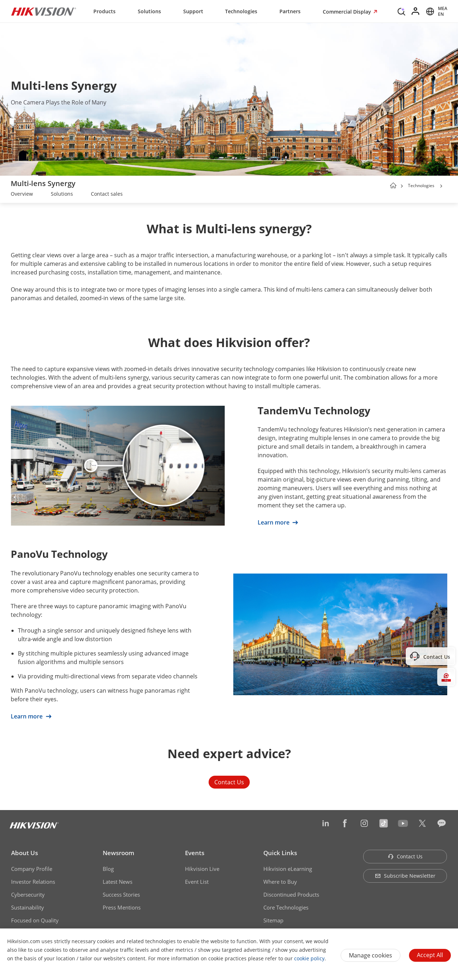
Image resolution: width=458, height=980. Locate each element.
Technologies (241, 11)
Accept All (430, 955)
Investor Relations (33, 882)
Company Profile (32, 869)
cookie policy (309, 958)
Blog (108, 869)
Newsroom (118, 853)
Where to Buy (280, 882)
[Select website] (435, 11)
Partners (290, 11)
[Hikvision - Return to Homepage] (44, 11)
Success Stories (121, 894)
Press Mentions (122, 907)
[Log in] (416, 11)
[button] (441, 186)
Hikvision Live (202, 869)
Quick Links (280, 853)
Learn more (278, 522)
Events (195, 853)
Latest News (118, 882)
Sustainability (28, 907)
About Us (25, 853)
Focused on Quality (35, 920)
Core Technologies (286, 907)
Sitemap (273, 920)
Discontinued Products (291, 894)
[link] (22, 195)
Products (104, 11)
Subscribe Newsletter (405, 876)
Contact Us (229, 782)
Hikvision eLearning (288, 869)
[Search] (401, 11)
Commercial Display (348, 12)
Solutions (149, 11)
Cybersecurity (28, 894)
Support (193, 11)
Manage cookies (371, 955)
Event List (197, 882)
